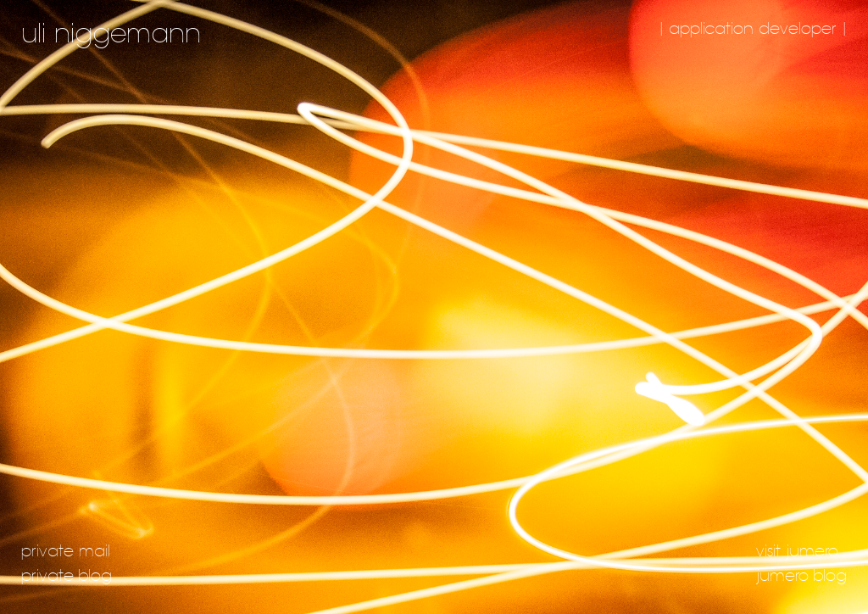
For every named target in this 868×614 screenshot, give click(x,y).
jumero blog (801, 576)
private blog (67, 576)
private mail (66, 552)
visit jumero (797, 552)
